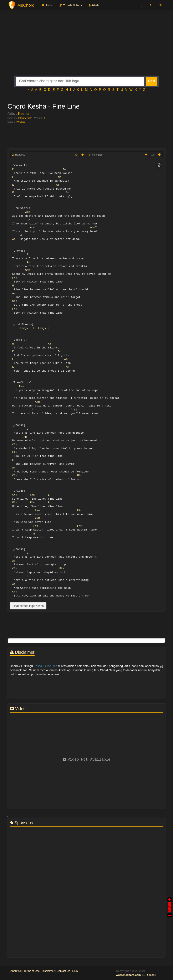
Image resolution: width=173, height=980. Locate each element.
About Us (16, 971)
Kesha (23, 114)
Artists (94, 5)
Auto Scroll (170, 901)
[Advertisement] (86, 46)
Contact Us (63, 971)
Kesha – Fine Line (45, 666)
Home (47, 5)
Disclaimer (48, 971)
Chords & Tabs (71, 5)
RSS (75, 971)
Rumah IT (152, 975)
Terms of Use (32, 971)
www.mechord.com (128, 975)
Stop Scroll (170, 912)
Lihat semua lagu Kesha (28, 606)
